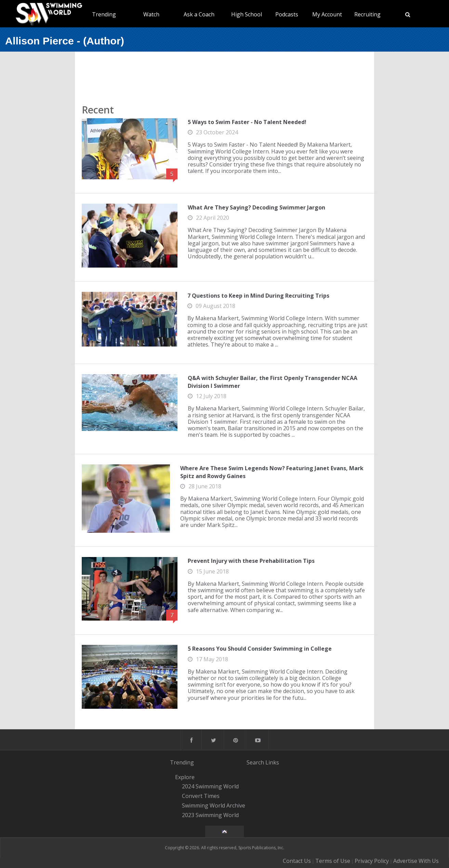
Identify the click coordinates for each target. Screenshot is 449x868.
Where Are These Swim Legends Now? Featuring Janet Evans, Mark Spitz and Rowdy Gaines (272, 472)
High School (247, 14)
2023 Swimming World (210, 815)
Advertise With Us (416, 861)
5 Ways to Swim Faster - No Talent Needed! (247, 122)
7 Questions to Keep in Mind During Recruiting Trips (258, 296)
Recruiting (367, 14)
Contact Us (297, 861)
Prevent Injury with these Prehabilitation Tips (251, 561)
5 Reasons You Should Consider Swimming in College (260, 649)
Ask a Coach (199, 14)
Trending (104, 14)
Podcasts (287, 14)
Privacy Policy (372, 861)
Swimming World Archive (214, 805)
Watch (151, 14)
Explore (185, 777)
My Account (327, 14)
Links (272, 762)
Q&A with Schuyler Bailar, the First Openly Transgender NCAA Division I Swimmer (273, 382)
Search (255, 762)
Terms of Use (333, 861)
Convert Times (201, 796)
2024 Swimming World (210, 787)
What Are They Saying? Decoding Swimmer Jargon (256, 207)
